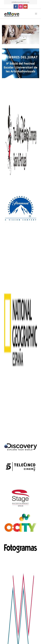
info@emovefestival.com (20, 2)
